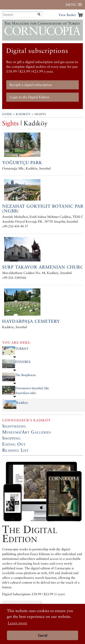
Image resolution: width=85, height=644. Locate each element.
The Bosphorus (25, 375)
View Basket (67, 15)
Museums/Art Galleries (27, 432)
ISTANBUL (23, 362)
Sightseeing (14, 426)
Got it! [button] (43, 635)
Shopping (11, 438)
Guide (7, 114)
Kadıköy (23, 114)
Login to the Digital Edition (29, 97)
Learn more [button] (17, 623)
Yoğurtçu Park (22, 163)
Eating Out (14, 444)
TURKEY (22, 349)
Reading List (15, 450)
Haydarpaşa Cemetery (31, 321)
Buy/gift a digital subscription (31, 85)
